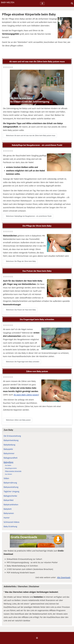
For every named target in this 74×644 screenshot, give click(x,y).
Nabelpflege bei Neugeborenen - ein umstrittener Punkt (37, 145)
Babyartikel (9, 500)
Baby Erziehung (10, 526)
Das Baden (8, 465)
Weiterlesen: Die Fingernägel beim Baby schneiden (22, 362)
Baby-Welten (8, 2)
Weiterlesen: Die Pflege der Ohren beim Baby (20, 261)
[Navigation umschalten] (42, 3)
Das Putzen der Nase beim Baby (37, 271)
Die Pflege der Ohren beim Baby (37, 226)
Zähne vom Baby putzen (37, 371)
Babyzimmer (9, 453)
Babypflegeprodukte (11, 468)
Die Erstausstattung (12, 436)
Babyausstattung (11, 487)
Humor (7, 518)
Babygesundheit (11, 458)
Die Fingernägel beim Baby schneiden (37, 319)
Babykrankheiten (11, 505)
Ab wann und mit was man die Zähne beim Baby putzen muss (37, 62)
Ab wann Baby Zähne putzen (26, 395)
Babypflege (8, 462)
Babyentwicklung (11, 440)
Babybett (8, 509)
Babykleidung (9, 445)
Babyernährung (10, 483)
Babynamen (9, 513)
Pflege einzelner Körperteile (13, 471)
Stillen (6, 478)
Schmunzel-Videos (12, 522)
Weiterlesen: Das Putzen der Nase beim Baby (20, 310)
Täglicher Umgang (11, 491)
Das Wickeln (9, 474)
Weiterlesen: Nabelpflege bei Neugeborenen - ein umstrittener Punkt (28, 216)
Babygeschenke (10, 496)
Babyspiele (8, 449)
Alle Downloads (64, 577)
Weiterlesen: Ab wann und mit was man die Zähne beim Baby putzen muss (30, 136)
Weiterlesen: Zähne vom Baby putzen (18, 420)
